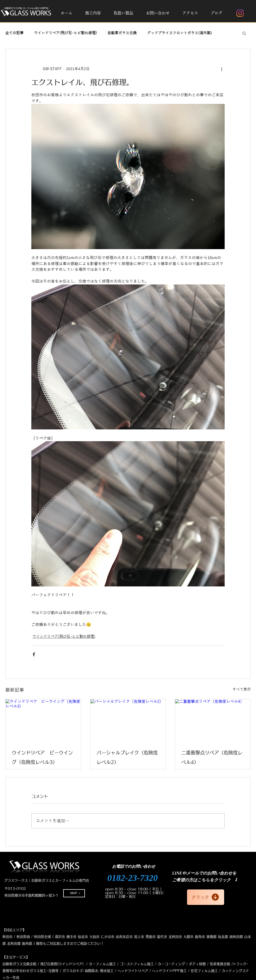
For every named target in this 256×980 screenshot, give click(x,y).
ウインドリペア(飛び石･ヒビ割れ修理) (65, 33)
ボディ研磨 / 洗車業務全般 (210, 964)
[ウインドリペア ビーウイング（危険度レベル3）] (43, 720)
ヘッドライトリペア (133, 971)
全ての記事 (14, 33)
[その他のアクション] (222, 69)
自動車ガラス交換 (122, 33)
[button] (93, 13)
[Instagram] (240, 13)
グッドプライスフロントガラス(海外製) (179, 33)
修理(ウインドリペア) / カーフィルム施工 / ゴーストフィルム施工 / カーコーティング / (119, 964)
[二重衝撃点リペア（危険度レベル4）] (213, 720)
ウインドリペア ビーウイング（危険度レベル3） (42, 757)
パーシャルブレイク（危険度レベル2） (127, 757)
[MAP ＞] (74, 893)
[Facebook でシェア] (34, 654)
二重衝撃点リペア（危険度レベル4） (212, 757)
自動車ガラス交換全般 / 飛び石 (26, 964)
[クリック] (206, 897)
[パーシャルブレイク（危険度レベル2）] (128, 720)
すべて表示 (242, 689)
